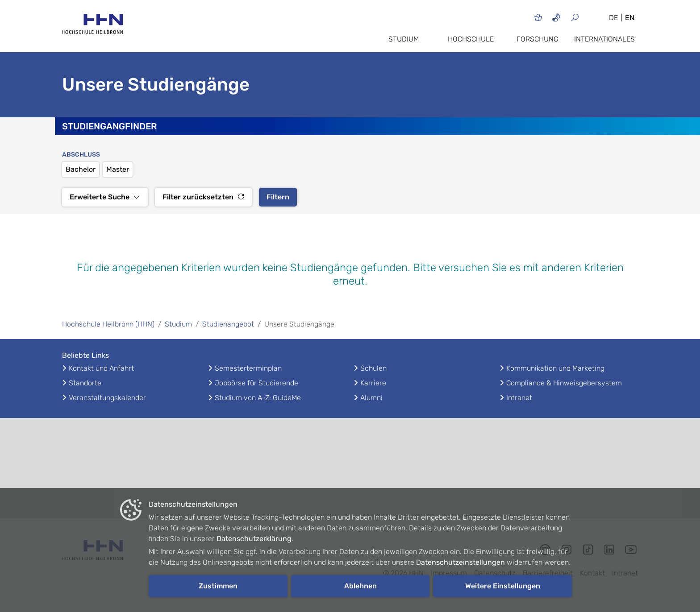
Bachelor (81, 169)
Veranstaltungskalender (107, 398)
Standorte (85, 383)
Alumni (371, 398)
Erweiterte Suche (105, 197)
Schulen (373, 368)
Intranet (519, 398)
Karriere (373, 383)
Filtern (278, 197)
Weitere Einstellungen (503, 586)
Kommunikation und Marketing (555, 368)
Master (118, 169)
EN (630, 18)
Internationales (604, 39)
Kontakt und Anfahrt (101, 368)
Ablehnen (360, 586)
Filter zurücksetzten (203, 197)
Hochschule (471, 39)
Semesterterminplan (248, 368)
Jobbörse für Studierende (256, 383)
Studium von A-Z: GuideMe (258, 398)
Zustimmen (218, 586)
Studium (404, 39)
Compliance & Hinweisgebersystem (564, 383)
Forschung (537, 39)
